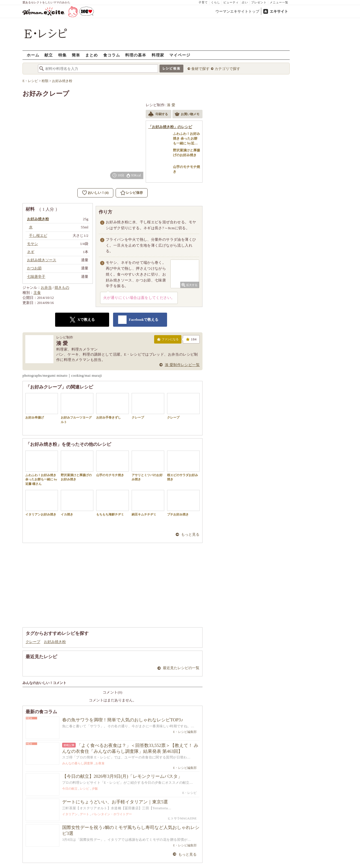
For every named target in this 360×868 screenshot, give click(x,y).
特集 (62, 55)
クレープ (148, 406)
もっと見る (190, 534)
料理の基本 (136, 55)
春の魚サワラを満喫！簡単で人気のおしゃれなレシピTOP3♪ (123, 720)
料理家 (158, 55)
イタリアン (70, 814)
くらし (216, 2)
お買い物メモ (187, 115)
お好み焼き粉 (55, 642)
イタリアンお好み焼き (42, 503)
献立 (49, 55)
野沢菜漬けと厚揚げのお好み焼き (77, 466)
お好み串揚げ (42, 406)
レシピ (85, 789)
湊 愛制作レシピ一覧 (182, 365)
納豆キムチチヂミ (148, 503)
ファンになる (168, 340)
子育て (203, 2)
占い (245, 2)
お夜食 (100, 763)
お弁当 (46, 288)
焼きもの (62, 288)
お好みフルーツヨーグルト (77, 408)
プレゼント (259, 2)
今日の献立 (70, 789)
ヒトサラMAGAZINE (182, 818)
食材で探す (200, 69)
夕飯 (95, 789)
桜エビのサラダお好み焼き (183, 466)
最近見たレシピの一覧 (181, 668)
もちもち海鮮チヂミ (112, 503)
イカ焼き (77, 503)
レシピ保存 (134, 193)
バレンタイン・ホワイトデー (112, 814)
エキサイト (279, 11)
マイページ (180, 55)
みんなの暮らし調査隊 (78, 763)
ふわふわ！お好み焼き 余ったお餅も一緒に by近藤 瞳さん (42, 468)
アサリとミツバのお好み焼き (148, 466)
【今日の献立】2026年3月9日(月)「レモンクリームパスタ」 (122, 776)
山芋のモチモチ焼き (112, 464)
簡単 (76, 55)
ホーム (33, 55)
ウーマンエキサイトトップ (237, 11)
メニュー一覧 (279, 2)
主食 (37, 293)
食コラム (112, 55)
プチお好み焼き (183, 503)
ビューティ (231, 2)
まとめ (92, 55)
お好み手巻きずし (112, 406)
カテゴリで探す (227, 69)
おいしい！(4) (98, 193)
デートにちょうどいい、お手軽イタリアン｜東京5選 (115, 802)
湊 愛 (171, 105)
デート (85, 814)
